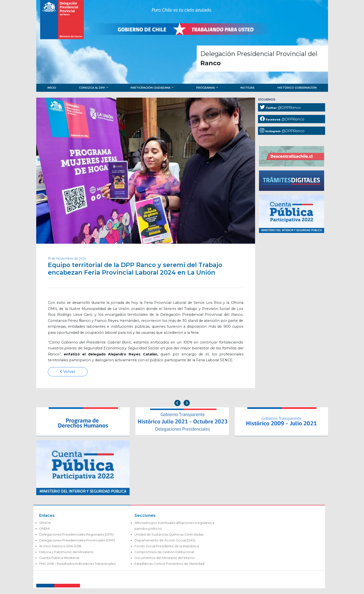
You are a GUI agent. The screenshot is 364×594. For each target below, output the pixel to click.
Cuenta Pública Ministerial (59, 558)
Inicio (52, 88)
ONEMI (44, 529)
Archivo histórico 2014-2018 (60, 546)
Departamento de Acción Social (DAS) (165, 540)
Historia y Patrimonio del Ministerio (66, 552)
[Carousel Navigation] (182, 404)
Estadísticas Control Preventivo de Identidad (169, 564)
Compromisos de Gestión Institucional (164, 552)
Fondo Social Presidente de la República (167, 546)
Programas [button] (206, 88)
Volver (68, 372)
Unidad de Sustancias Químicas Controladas (169, 534)
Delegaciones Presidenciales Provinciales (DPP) (77, 540)
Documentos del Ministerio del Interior (165, 558)
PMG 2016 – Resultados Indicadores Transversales (77, 564)
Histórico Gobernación (297, 88)
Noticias (248, 88)
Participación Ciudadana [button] (151, 88)
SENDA (45, 523)
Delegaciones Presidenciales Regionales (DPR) (76, 534)
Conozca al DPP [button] (92, 88)
